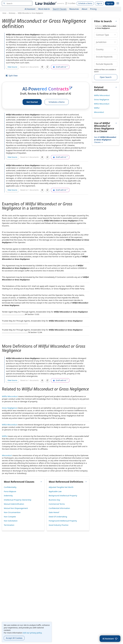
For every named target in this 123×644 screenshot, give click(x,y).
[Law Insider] (55, 3)
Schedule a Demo (85, 3)
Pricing (93, 9)
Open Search (106, 77)
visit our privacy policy (32, 633)
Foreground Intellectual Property (63, 521)
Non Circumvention (12, 512)
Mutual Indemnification (14, 504)
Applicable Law (55, 491)
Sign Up (110, 3)
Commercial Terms (57, 504)
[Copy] (48, 67)
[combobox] (17, 3)
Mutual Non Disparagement (16, 508)
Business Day (54, 500)
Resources (74, 9)
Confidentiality (10, 487)
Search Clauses (60, 9)
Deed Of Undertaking (58, 517)
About (84, 9)
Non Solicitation (11, 521)
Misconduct (7, 455)
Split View (12, 76)
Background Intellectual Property (63, 496)
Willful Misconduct (10, 396)
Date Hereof (54, 512)
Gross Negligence (10, 408)
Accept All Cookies (14, 638)
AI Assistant (30, 9)
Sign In (99, 3)
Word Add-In (44, 9)
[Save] (42, 67)
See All (105, 140)
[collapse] (115, 35)
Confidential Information (59, 508)
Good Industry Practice (59, 525)
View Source (12, 67)
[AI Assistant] (110, 639)
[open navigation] (118, 3)
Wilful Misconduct (10, 425)
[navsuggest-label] (17, 3)
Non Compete (10, 517)
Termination (9, 525)
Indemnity (8, 496)
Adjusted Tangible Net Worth (61, 487)
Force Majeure (10, 491)
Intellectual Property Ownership (18, 500)
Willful (5, 436)
